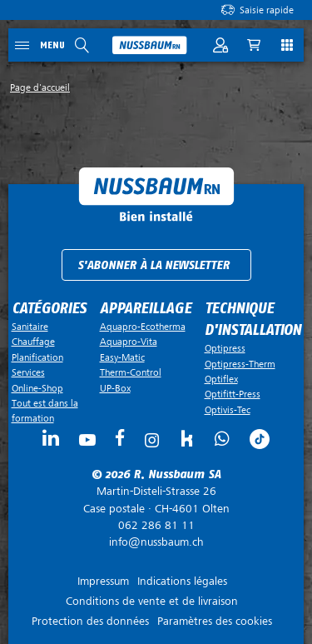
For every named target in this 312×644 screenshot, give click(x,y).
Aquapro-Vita (129, 342)
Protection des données (90, 621)
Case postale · (156, 500)
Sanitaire (30, 327)
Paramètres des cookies (215, 621)
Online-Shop (37, 388)
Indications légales (182, 581)
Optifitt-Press (233, 394)
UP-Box (115, 388)
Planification (37, 357)
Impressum (103, 581)
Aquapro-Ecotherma (143, 327)
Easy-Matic (122, 357)
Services (28, 372)
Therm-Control (131, 372)
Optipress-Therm (240, 364)
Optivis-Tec (228, 410)
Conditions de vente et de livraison (152, 601)
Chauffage (33, 342)
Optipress (225, 348)
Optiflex (221, 379)
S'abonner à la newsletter (154, 265)
